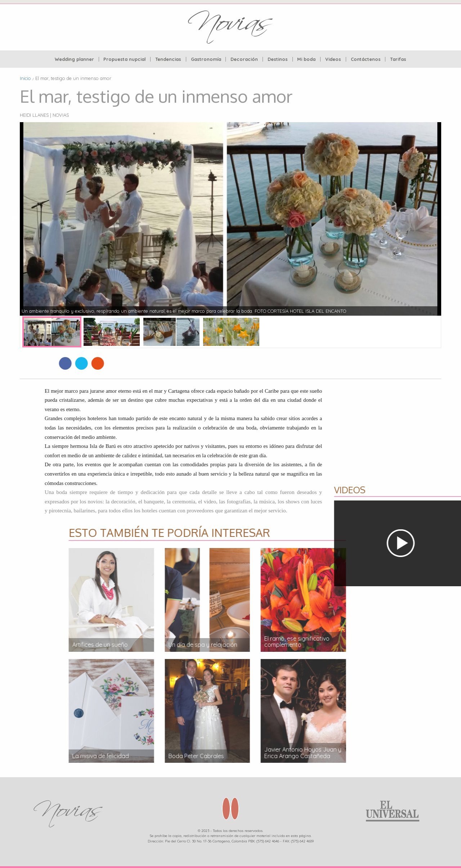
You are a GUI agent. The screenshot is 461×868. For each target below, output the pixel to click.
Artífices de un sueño (386, 645)
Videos (333, 59)
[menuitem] (75, 59)
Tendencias (168, 59)
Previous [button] (14, 219)
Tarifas (398, 59)
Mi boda (306, 59)
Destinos (278, 59)
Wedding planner (74, 59)
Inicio (25, 78)
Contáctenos (366, 59)
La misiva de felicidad (386, 756)
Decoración (244, 59)
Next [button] (447, 219)
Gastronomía (206, 59)
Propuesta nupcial (124, 59)
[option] (230, 219)
